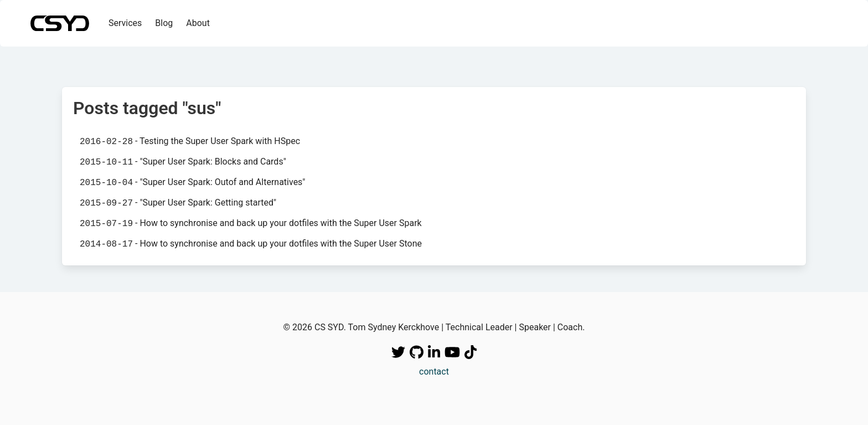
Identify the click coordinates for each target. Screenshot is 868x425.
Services (125, 23)
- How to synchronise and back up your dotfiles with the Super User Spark (251, 223)
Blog (164, 23)
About (198, 23)
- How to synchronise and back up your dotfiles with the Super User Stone (251, 244)
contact (434, 372)
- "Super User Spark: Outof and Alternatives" (193, 182)
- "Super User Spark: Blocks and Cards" (183, 162)
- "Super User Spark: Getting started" (178, 203)
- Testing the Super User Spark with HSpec (190, 141)
